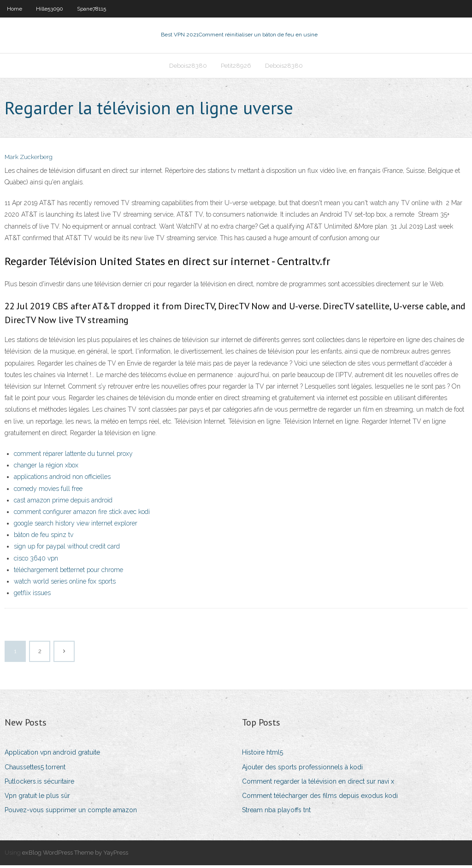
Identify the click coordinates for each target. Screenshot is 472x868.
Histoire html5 (263, 756)
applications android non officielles (62, 480)
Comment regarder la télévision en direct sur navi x (318, 784)
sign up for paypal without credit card (67, 549)
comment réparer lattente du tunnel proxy (73, 456)
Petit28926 (236, 68)
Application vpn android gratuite (52, 756)
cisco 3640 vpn (36, 561)
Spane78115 (91, 9)
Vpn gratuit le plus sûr (37, 798)
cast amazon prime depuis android (63, 503)
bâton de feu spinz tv (44, 537)
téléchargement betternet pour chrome (68, 573)
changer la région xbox (46, 468)
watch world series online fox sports (65, 584)
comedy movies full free (48, 491)
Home (15, 9)
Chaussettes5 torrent (35, 770)
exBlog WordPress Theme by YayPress (75, 856)
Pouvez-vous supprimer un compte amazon (71, 813)
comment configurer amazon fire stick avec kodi (82, 514)
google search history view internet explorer (76, 526)
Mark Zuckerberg (29, 160)
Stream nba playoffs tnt (276, 813)
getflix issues (32, 596)
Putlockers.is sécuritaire (39, 784)
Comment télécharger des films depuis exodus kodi (320, 798)
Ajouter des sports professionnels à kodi (302, 770)
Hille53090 (50, 9)
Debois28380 (188, 68)
